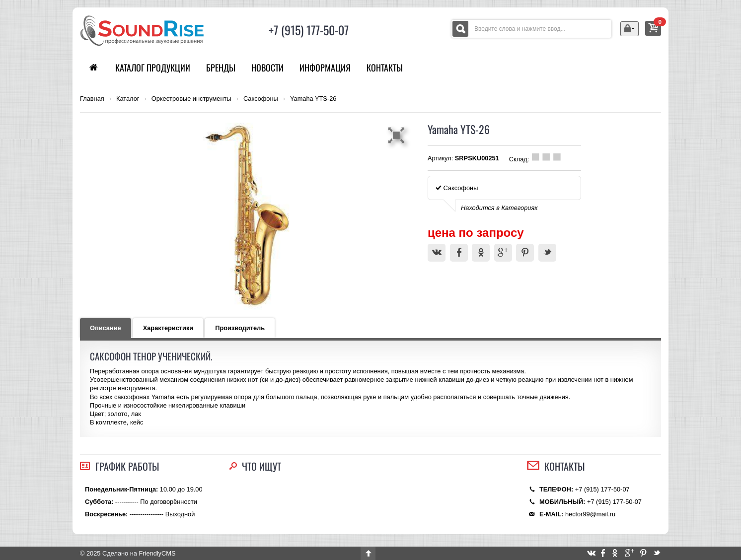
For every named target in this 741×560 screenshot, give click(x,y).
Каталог (128, 99)
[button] (398, 135)
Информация (325, 68)
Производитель (240, 328)
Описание (106, 328)
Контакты (385, 68)
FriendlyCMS (157, 553)
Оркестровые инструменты (191, 99)
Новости (267, 68)
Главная (92, 99)
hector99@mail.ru (590, 514)
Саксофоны (261, 99)
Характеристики (168, 328)
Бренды (221, 68)
